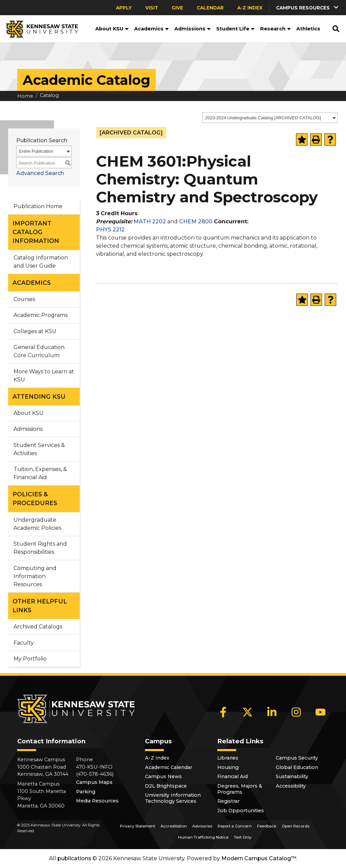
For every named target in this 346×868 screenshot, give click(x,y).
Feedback (267, 826)
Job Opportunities (241, 811)
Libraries (228, 758)
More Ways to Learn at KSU (44, 376)
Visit (152, 8)
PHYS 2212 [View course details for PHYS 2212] (110, 230)
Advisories (202, 826)
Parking (86, 792)
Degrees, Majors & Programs (240, 789)
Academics (152, 29)
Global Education (297, 767)
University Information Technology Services (173, 798)
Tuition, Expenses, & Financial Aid (40, 473)
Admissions (193, 29)
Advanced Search (40, 173)
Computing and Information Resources (35, 576)
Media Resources (97, 801)
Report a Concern (235, 826)
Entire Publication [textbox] (36, 151)
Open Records (296, 826)
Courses (24, 299)
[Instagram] (296, 712)
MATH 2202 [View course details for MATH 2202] (150, 221)
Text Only (243, 837)
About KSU (112, 29)
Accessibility (291, 786)
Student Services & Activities (39, 449)
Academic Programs (41, 315)
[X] (248, 712)
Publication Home (38, 206)
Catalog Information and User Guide (41, 262)
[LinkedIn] (272, 712)
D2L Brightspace (166, 786)
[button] (308, 8)
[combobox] (270, 118)
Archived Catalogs (38, 627)
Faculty (24, 643)
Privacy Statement (138, 826)
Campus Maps (94, 782)
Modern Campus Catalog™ (259, 858)
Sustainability (292, 776)
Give (177, 8)
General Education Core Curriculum (39, 351)
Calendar (210, 8)
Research (276, 29)
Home (25, 96)
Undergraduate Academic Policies (37, 524)
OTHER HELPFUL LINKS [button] (40, 606)
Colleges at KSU (35, 331)
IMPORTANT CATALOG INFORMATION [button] (36, 232)
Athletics (308, 29)
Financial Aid (232, 776)
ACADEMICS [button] (32, 283)
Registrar (228, 801)
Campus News (163, 776)
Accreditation (174, 826)
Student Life (236, 29)
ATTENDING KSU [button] (39, 396)
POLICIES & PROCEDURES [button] (35, 499)
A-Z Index (250, 8)
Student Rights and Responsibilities (40, 548)
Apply (124, 8)
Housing (228, 767)
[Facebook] (223, 712)
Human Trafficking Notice (203, 837)
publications (74, 858)
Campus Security (297, 758)
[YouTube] (321, 712)
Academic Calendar (169, 767)
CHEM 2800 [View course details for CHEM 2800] (196, 221)
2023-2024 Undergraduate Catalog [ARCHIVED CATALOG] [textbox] (263, 118)
